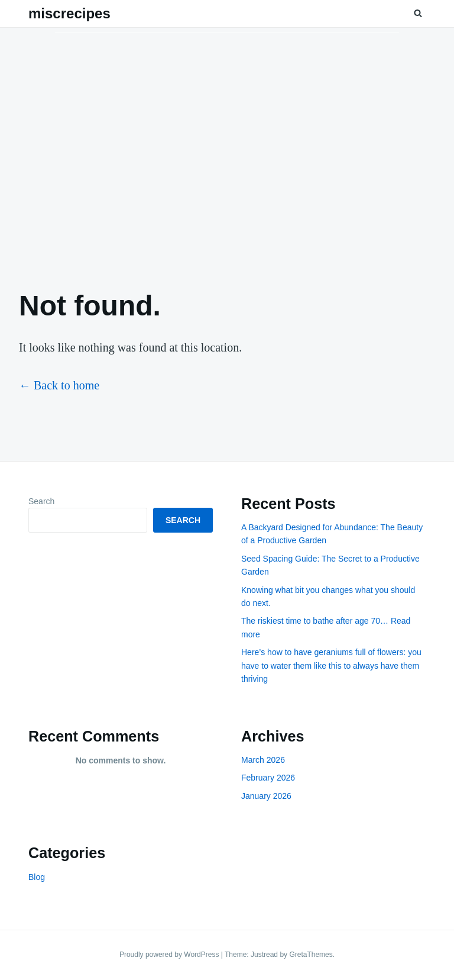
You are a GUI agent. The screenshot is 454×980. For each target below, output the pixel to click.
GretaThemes (311, 955)
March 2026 (263, 760)
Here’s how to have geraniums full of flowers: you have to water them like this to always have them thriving (331, 665)
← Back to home (59, 385)
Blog (37, 877)
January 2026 (266, 796)
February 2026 (268, 778)
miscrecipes (69, 13)
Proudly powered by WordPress (170, 955)
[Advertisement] (227, 149)
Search (41, 501)
